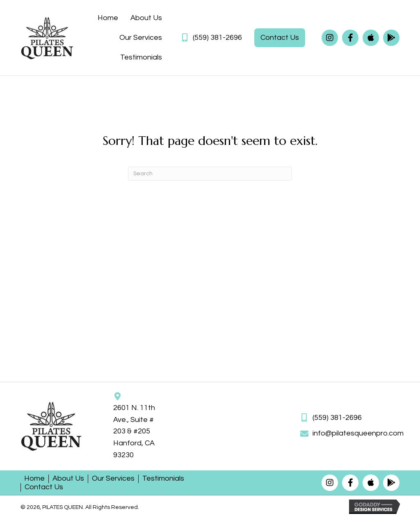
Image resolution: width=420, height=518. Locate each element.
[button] (330, 38)
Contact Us (44, 487)
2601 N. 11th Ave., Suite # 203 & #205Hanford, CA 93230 (134, 431)
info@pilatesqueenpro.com (358, 433)
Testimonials (163, 478)
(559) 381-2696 (217, 38)
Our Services (113, 478)
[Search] (210, 174)
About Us (68, 478)
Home (34, 478)
